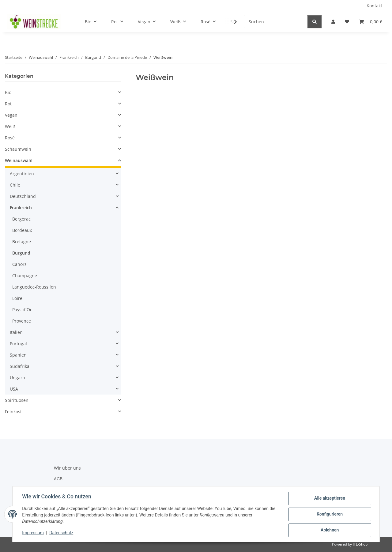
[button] (333, 22)
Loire (17, 298)
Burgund (21, 253)
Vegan (11, 115)
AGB (58, 479)
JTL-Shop (360, 544)
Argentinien (22, 174)
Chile (15, 185)
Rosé (10, 138)
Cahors (19, 264)
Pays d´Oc (22, 310)
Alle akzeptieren (329, 498)
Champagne (25, 276)
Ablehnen (329, 530)
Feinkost (13, 412)
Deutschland (23, 196)
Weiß (10, 126)
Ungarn (17, 378)
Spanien (18, 355)
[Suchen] (276, 22)
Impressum (33, 533)
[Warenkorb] (371, 22)
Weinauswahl (19, 160)
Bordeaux (22, 230)
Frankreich (21, 208)
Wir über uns (67, 468)
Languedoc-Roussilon (34, 287)
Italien (16, 332)
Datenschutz (62, 533)
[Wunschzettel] (347, 22)
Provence (22, 321)
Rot (8, 104)
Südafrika (20, 366)
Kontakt (374, 6)
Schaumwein (18, 149)
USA (14, 389)
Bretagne (22, 242)
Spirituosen (17, 400)
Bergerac (21, 219)
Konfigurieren (329, 514)
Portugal (18, 344)
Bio (8, 92)
